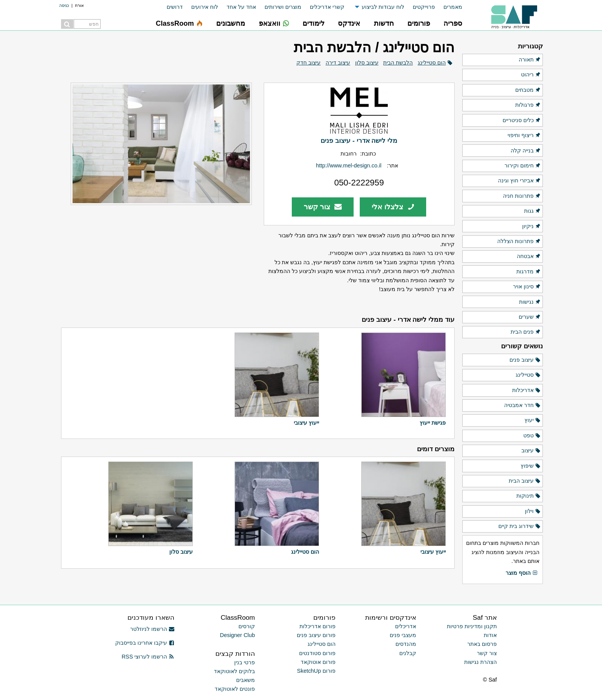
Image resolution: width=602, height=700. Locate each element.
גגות (533, 211)
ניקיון (532, 227)
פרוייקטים (424, 7)
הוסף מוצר (522, 573)
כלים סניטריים (522, 121)
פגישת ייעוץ (433, 423)
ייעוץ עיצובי (306, 423)
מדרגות (529, 272)
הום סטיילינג (432, 63)
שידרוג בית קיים (520, 526)
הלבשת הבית (398, 63)
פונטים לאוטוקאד (235, 689)
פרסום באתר (482, 644)
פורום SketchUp (316, 671)
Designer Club (237, 635)
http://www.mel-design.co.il (349, 165)
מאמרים (453, 7)
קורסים (247, 626)
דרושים (175, 7)
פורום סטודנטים (317, 653)
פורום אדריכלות (318, 626)
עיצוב (531, 451)
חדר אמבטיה (523, 405)
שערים (530, 317)
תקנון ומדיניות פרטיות (472, 626)
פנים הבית (526, 332)
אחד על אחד (241, 7)
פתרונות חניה (522, 196)
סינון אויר (527, 287)
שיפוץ (531, 466)
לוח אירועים (205, 7)
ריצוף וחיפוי (524, 136)
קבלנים (408, 653)
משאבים (246, 680)
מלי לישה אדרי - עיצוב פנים (359, 141)
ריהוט (531, 75)
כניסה (64, 5)
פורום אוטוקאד (318, 662)
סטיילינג (528, 375)
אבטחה (529, 257)
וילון (533, 511)
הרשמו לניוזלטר (152, 629)
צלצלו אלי (393, 207)
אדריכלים (406, 626)
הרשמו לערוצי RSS (148, 657)
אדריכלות (527, 391)
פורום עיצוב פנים (316, 635)
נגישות (530, 302)
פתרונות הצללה (519, 242)
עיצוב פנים (525, 360)
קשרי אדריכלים (327, 7)
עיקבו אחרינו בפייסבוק (145, 643)
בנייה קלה (526, 151)
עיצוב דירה (338, 63)
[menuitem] (449, 7)
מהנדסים (406, 644)
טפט (532, 436)
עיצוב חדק (308, 63)
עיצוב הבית (525, 481)
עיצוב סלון (367, 63)
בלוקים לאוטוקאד (234, 671)
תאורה (530, 60)
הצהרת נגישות (480, 662)
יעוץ (533, 420)
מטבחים (528, 90)
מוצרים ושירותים (283, 7)
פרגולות (528, 105)
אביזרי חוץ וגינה (519, 181)
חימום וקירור (523, 166)
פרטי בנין (245, 662)
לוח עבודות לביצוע (383, 7)
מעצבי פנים (403, 635)
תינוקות (529, 496)
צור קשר (323, 207)
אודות (490, 635)
